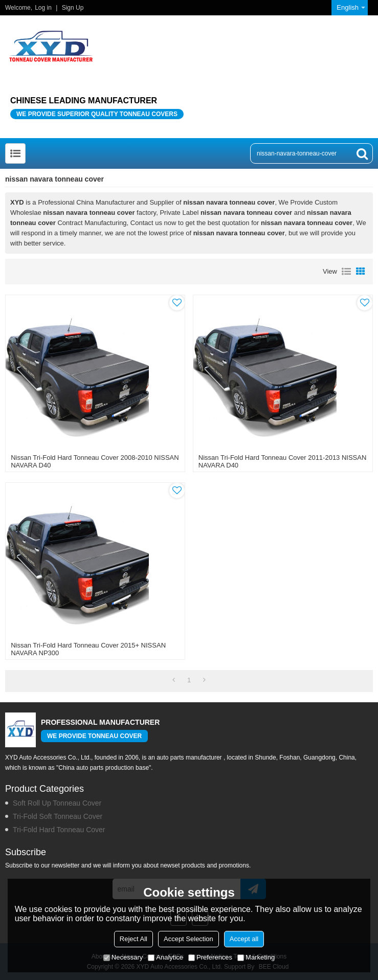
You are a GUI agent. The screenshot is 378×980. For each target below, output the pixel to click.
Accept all (244, 939)
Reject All (134, 939)
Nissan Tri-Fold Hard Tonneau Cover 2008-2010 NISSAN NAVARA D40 (95, 461)
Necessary (123, 957)
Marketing (256, 957)
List (346, 272)
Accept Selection (188, 939)
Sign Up (73, 8)
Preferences (210, 957)
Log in (43, 8)
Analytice (165, 957)
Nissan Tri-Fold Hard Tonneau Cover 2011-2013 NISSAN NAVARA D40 (283, 461)
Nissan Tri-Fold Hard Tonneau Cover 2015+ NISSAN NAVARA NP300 (88, 649)
